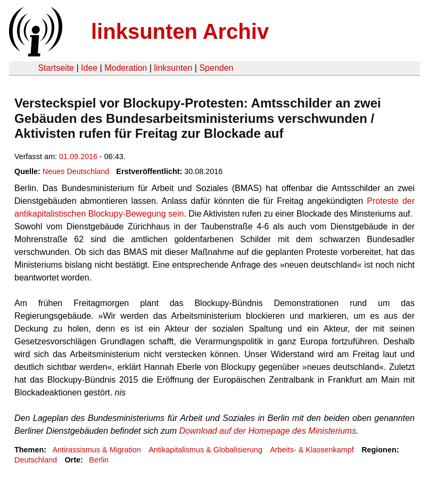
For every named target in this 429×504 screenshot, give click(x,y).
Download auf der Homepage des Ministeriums (268, 431)
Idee (89, 68)
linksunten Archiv (180, 31)
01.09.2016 (78, 156)
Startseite (56, 68)
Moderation (126, 68)
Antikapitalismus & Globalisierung (205, 450)
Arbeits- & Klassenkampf (312, 450)
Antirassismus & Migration (96, 450)
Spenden (216, 68)
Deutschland (36, 460)
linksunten (173, 68)
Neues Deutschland (76, 171)
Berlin (99, 460)
